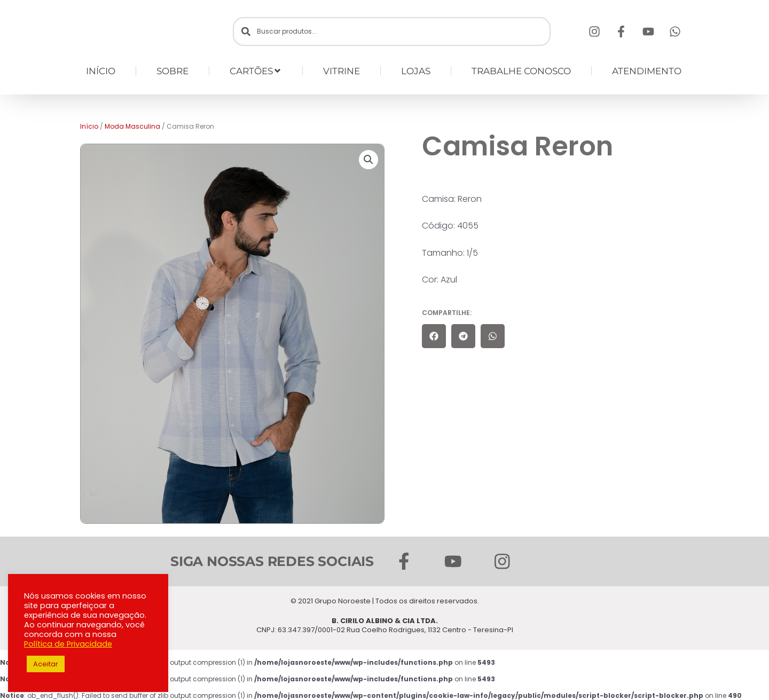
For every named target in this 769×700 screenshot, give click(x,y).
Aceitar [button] (46, 664)
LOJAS (416, 71)
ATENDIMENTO (647, 71)
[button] (368, 160)
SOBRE (172, 71)
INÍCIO (101, 71)
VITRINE (342, 71)
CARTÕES (256, 71)
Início (89, 126)
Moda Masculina (132, 126)
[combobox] (392, 32)
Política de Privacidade (68, 644)
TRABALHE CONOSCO (521, 71)
